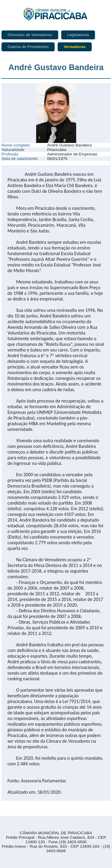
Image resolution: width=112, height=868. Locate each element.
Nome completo (16, 145)
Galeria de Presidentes (28, 47)
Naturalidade (13, 150)
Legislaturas (78, 35)
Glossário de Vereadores (30, 35)
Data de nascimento (20, 159)
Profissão (10, 154)
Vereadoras (75, 47)
